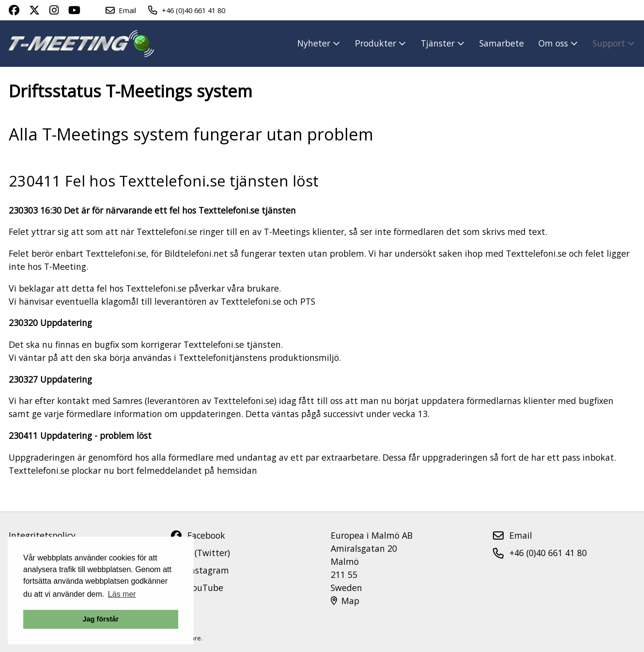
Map (345, 601)
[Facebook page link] (14, 10)
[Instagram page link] (54, 10)
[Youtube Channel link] (74, 10)
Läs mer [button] (122, 594)
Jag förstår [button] (101, 619)
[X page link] (34, 10)
